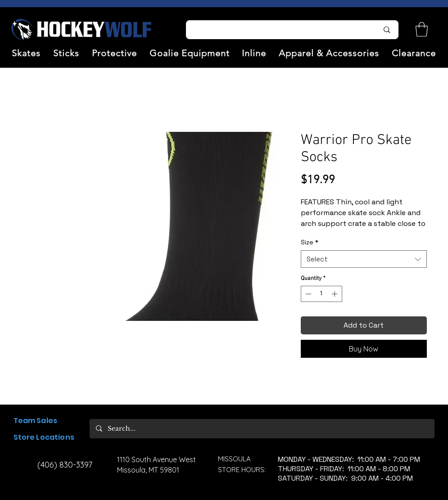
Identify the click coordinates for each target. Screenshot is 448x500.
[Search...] (277, 30)
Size (310, 242)
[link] (422, 29)
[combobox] (364, 259)
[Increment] (335, 294)
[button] (27, 53)
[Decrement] (308, 294)
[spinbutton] (321, 294)
